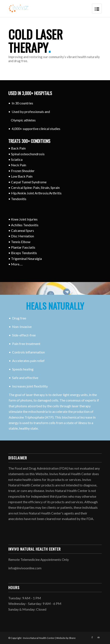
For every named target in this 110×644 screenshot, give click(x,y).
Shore (72, 638)
